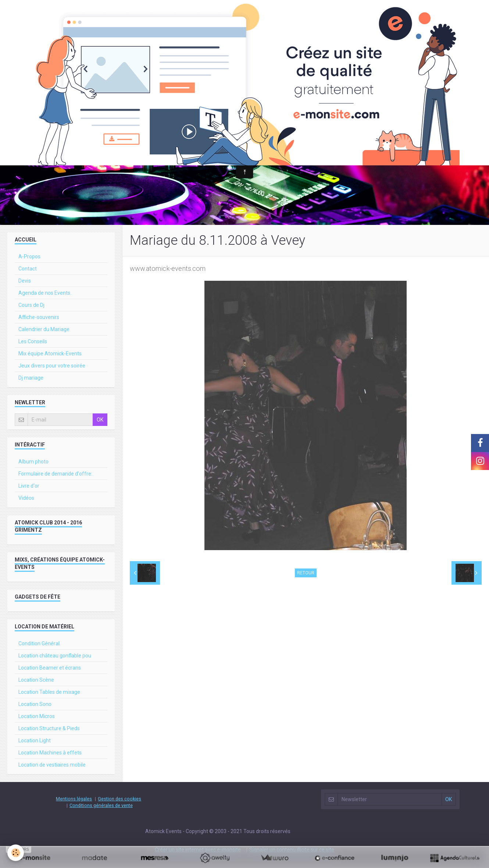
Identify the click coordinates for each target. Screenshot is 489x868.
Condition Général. (40, 643)
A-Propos (29, 257)
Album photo (33, 462)
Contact (28, 269)
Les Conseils (33, 341)
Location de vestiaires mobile (52, 765)
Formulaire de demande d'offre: (55, 474)
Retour (306, 573)
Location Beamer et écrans (50, 668)
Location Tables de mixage (49, 692)
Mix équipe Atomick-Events (50, 354)
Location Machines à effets (50, 753)
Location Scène (36, 680)
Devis (25, 281)
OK (100, 420)
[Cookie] (16, 853)
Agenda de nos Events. (45, 293)
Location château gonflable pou (55, 656)
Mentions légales (74, 799)
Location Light (35, 740)
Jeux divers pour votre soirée (52, 366)
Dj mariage (31, 378)
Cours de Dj (31, 305)
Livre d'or (29, 486)
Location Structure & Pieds (49, 728)
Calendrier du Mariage (44, 329)
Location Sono (35, 704)
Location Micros (37, 716)
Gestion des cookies (119, 799)
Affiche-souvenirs (39, 317)
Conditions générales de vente (101, 805)
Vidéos (26, 498)
